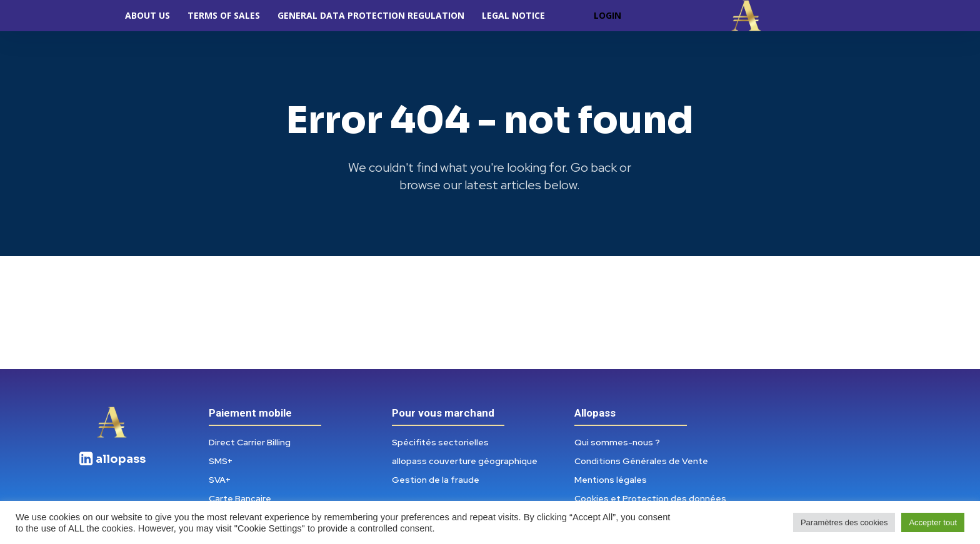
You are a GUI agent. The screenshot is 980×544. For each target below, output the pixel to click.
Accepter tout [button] (933, 522)
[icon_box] (112, 459)
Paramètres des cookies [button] (844, 522)
